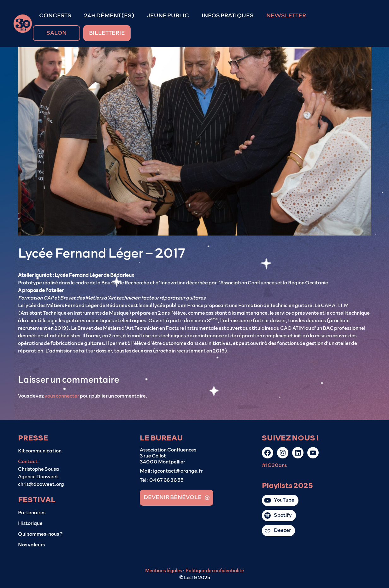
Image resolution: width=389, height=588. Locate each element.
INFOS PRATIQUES (228, 16)
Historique (30, 523)
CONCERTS (55, 16)
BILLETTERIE (107, 33)
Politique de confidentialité (215, 571)
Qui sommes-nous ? (40, 534)
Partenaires (32, 513)
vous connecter (62, 396)
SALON (56, 33)
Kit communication (40, 451)
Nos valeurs (31, 545)
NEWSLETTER (286, 16)
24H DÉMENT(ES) (109, 16)
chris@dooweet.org (41, 484)
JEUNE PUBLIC (168, 16)
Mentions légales (164, 571)
